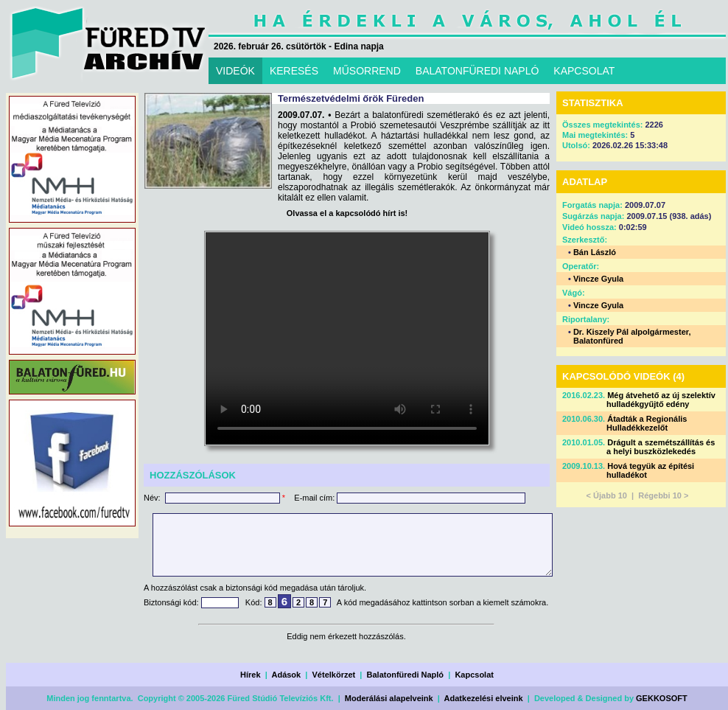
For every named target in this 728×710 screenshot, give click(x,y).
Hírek (251, 675)
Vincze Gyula (598, 279)
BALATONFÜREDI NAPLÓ (477, 71)
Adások (286, 675)
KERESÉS (294, 71)
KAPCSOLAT (584, 71)
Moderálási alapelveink (389, 698)
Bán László (595, 252)
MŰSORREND (367, 71)
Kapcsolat (474, 675)
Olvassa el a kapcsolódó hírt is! (347, 213)
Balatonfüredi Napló (406, 675)
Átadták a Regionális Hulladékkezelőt (647, 423)
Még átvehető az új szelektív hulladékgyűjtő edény (661, 400)
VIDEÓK (235, 71)
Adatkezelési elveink (484, 698)
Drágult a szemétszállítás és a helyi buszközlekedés (661, 447)
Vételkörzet (334, 675)
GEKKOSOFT (662, 698)
